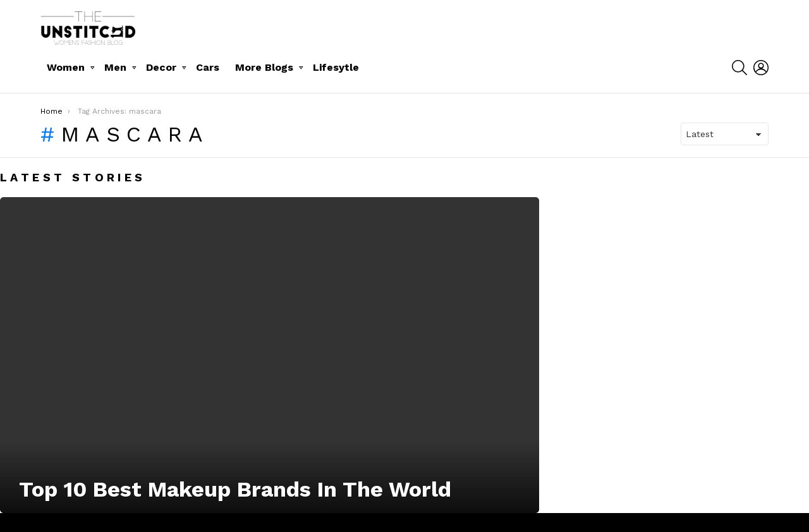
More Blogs (264, 67)
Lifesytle (336, 67)
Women (66, 67)
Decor (161, 67)
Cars (208, 67)
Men (115, 67)
